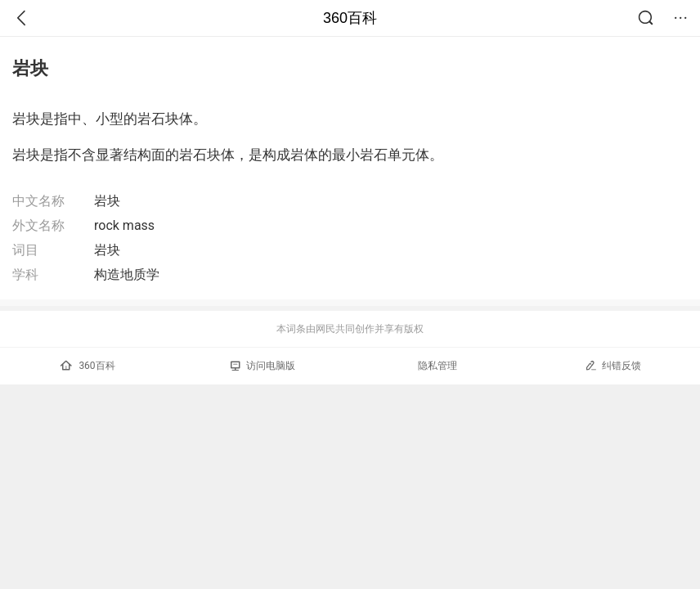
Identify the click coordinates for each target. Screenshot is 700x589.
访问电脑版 (263, 366)
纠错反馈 (613, 365)
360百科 (350, 18)
